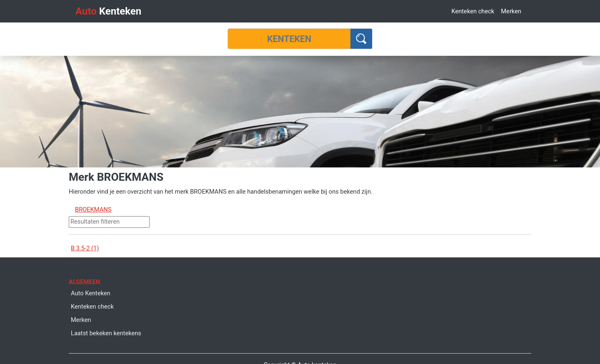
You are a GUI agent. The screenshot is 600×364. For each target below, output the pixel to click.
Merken (511, 11)
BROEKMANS (93, 209)
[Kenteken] (289, 39)
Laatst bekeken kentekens (106, 333)
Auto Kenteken (91, 293)
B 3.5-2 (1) (85, 248)
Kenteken (108, 11)
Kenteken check (473, 11)
